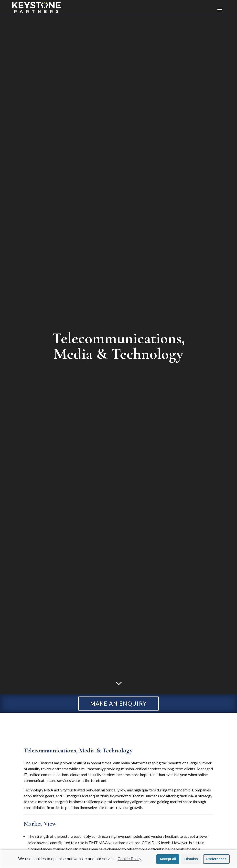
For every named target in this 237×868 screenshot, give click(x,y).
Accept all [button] (168, 859)
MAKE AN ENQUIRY (118, 703)
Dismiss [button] (191, 859)
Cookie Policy (129, 859)
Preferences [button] (216, 859)
